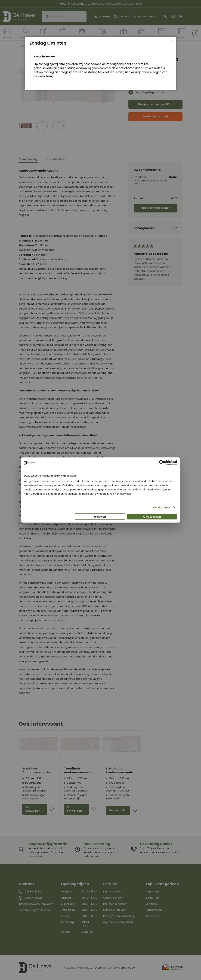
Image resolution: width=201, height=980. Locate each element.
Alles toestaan (152, 517)
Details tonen (162, 507)
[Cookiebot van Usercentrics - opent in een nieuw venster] (162, 463)
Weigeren (100, 517)
